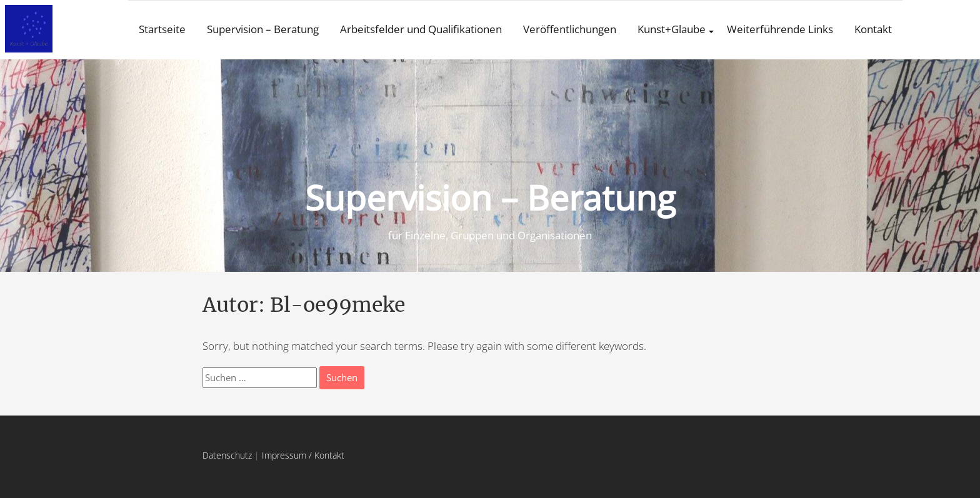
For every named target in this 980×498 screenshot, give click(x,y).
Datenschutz (227, 455)
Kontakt (873, 29)
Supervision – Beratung (263, 29)
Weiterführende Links (780, 29)
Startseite (162, 29)
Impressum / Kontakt (303, 455)
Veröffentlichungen (570, 29)
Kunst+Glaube (672, 29)
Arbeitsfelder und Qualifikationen (421, 29)
